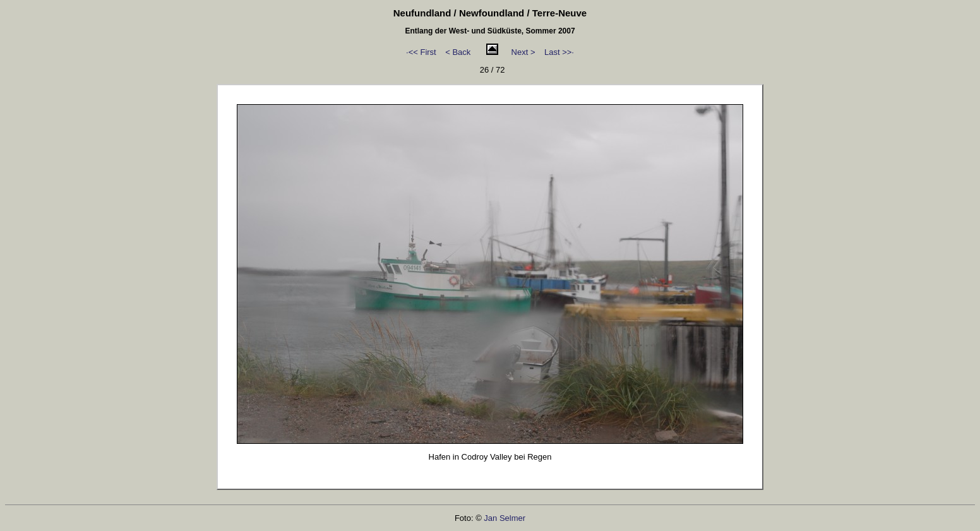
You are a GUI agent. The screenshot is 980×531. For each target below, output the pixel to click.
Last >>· (559, 52)
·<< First (421, 52)
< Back (458, 52)
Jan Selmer (505, 518)
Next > (523, 52)
